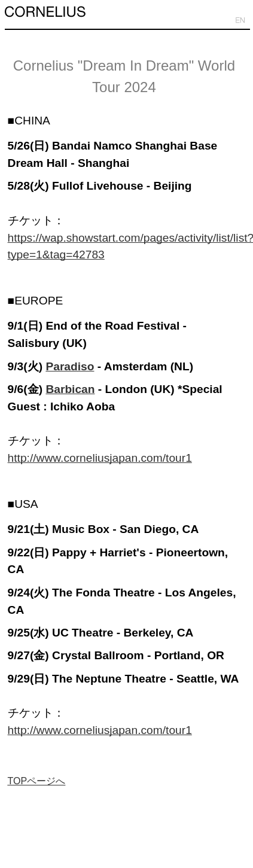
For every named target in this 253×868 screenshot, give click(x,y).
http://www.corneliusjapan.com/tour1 (100, 458)
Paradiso (70, 366)
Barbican (70, 389)
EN (240, 21)
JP (225, 21)
